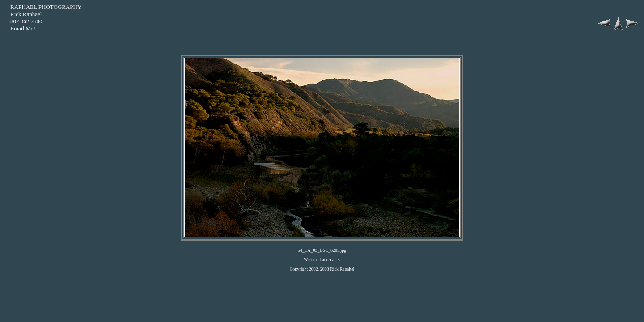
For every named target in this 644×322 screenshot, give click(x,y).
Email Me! (23, 28)
